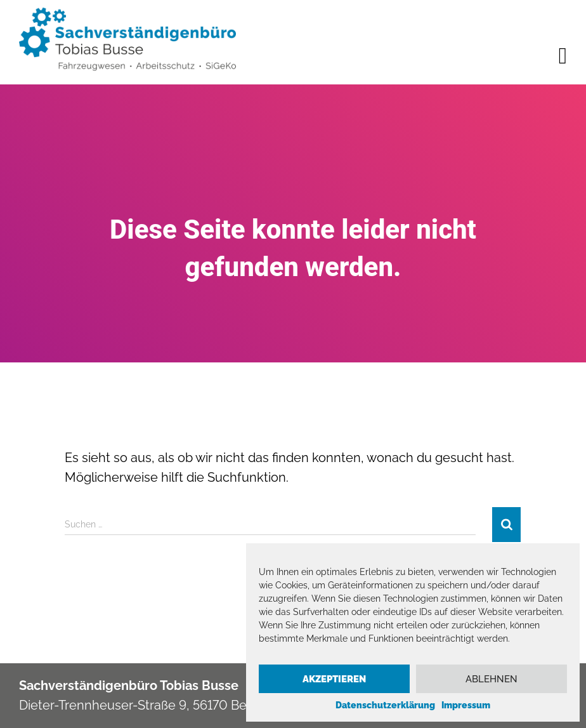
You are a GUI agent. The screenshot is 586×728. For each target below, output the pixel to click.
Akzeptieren (334, 679)
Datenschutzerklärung (385, 705)
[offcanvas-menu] (563, 56)
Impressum (466, 705)
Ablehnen (492, 679)
